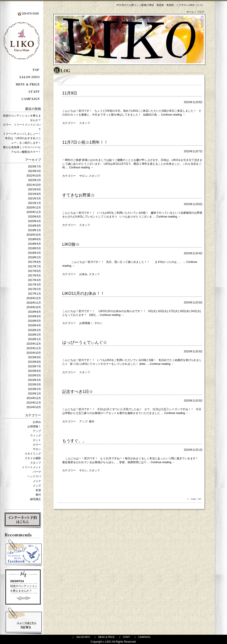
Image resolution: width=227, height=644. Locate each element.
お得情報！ (34, 426)
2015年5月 (35, 375)
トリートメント (31, 467)
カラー (37, 445)
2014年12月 (34, 398)
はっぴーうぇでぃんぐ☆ (85, 342)
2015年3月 (35, 385)
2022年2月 (35, 180)
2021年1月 (35, 203)
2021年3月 (35, 199)
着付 (38, 495)
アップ (37, 431)
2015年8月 (35, 362)
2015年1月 (35, 394)
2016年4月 (35, 325)
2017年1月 (35, 294)
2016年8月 (35, 312)
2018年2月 (35, 257)
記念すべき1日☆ (78, 392)
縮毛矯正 (36, 499)
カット (37, 440)
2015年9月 (35, 357)
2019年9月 (35, 226)
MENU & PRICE (106, 637)
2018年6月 (35, 244)
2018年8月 (35, 239)
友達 (38, 490)
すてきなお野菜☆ (79, 195)
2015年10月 (34, 353)
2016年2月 (35, 335)
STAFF (126, 637)
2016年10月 (34, 307)
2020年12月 (34, 208)
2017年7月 (35, 266)
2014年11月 (34, 403)
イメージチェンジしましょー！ (22, 134)
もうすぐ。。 (74, 441)
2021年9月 (35, 189)
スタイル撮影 (33, 458)
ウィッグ (36, 436)
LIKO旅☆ (71, 244)
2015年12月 (34, 344)
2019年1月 (35, 230)
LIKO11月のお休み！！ (83, 293)
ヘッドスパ (34, 476)
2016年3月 (35, 330)
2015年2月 (35, 389)
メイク (37, 481)
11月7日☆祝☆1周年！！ (85, 142)
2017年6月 (35, 271)
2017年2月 (35, 289)
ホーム (190, 12)
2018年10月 (34, 235)
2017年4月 (35, 280)
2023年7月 (35, 167)
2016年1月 (35, 339)
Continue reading (173, 115)
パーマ (37, 472)
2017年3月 (35, 285)
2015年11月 (34, 348)
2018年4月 (35, 253)
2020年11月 (34, 212)
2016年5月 (35, 321)
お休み (37, 422)
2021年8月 (35, 194)
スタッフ (36, 463)
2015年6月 (35, 371)
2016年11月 (34, 303)
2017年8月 (35, 262)
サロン (37, 449)
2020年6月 (35, 217)
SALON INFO (83, 637)
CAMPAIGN (144, 637)
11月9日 (70, 93)
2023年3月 (35, 171)
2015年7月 (35, 366)
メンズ (37, 486)
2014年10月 (34, 407)
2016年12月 (34, 298)
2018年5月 (35, 248)
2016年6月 (35, 316)
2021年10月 (34, 185)
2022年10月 (34, 176)
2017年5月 (35, 276)
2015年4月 (35, 380)
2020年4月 (35, 221)
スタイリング (33, 454)
